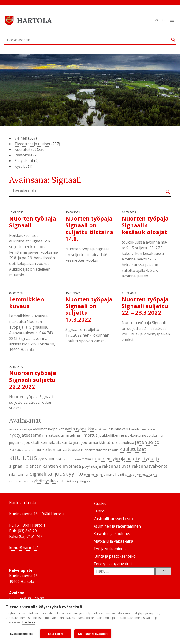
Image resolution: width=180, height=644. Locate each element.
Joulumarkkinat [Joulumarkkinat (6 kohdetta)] (96, 442)
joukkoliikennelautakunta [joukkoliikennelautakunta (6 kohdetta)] (48, 442)
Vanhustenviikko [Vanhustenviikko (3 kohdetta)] (147, 475)
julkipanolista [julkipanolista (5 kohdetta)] (123, 442)
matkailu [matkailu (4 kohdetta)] (88, 459)
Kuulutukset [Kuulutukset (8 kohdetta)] (133, 449)
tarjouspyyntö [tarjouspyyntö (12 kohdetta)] (65, 473)
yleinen (21, 138)
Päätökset (23, 155)
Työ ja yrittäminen (110, 549)
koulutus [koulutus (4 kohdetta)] (41, 450)
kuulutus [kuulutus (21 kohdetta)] (23, 458)
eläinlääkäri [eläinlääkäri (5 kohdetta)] (118, 429)
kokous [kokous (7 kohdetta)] (16, 449)
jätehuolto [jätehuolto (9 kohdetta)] (147, 442)
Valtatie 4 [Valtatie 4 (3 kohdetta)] (131, 475)
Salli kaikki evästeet (93, 634)
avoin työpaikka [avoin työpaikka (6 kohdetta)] (79, 429)
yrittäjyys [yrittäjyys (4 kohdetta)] (83, 481)
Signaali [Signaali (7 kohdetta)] (38, 474)
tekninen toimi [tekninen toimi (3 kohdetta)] (93, 475)
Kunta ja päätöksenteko (115, 556)
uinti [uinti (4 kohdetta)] (121, 474)
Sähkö (99, 511)
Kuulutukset (25, 149)
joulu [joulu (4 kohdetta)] (77, 443)
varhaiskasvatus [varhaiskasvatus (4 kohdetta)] (21, 481)
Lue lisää (29, 622)
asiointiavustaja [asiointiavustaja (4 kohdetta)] (21, 429)
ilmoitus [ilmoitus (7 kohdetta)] (89, 435)
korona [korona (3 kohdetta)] (29, 450)
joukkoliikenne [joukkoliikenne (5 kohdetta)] (111, 435)
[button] (161, 20)
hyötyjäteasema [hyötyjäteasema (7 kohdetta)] (25, 435)
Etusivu (100, 504)
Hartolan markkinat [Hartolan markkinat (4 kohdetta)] (143, 429)
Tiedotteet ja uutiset (32, 144)
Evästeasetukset (21, 634)
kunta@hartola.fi (24, 548)
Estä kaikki (56, 634)
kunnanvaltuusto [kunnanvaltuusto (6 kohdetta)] (64, 449)
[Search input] (88, 40)
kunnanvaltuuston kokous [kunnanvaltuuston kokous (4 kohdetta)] (100, 450)
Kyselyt (21, 166)
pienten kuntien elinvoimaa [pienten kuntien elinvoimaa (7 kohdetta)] (53, 466)
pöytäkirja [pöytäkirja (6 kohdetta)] (91, 466)
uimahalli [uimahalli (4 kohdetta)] (110, 474)
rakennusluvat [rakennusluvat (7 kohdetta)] (116, 466)
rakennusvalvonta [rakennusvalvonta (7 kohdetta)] (150, 466)
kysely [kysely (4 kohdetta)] (43, 459)
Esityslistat (24, 161)
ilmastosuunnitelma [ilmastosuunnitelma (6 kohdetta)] (61, 435)
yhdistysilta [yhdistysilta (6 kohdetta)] (45, 481)
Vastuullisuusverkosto (113, 519)
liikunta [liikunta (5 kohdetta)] (55, 459)
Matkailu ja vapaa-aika (113, 541)
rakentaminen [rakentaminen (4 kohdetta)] (19, 474)
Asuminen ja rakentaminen (117, 526)
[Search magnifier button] (173, 40)
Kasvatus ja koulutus (112, 534)
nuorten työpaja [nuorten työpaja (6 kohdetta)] (110, 459)
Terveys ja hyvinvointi (113, 564)
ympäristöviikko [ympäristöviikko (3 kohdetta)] (66, 481)
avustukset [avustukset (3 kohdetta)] (101, 429)
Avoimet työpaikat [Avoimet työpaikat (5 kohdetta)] (48, 429)
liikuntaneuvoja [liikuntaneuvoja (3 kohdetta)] (71, 459)
